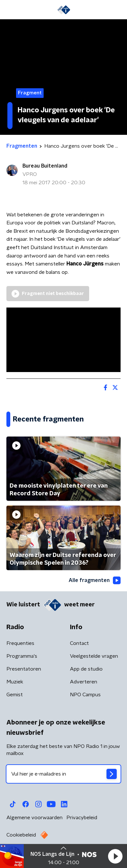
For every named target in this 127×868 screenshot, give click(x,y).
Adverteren (84, 682)
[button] (115, 856)
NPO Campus (85, 695)
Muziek (15, 682)
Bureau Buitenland (45, 166)
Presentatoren (24, 669)
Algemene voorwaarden (34, 818)
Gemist (15, 695)
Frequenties (20, 643)
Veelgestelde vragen (94, 656)
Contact (79, 643)
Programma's (22, 656)
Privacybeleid (82, 818)
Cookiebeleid (21, 835)
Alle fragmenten (95, 580)
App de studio (86, 669)
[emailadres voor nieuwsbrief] (63, 774)
